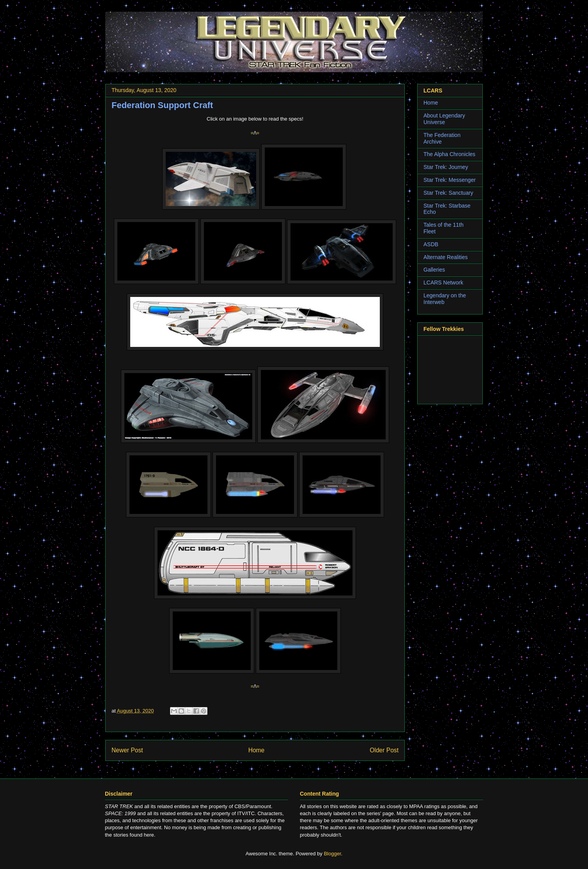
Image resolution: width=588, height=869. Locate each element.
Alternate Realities (446, 257)
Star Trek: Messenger (450, 180)
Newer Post (127, 750)
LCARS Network (443, 283)
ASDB (431, 244)
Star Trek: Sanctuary (448, 193)
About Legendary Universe (444, 119)
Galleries (434, 270)
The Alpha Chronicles (449, 154)
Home (257, 750)
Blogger (332, 854)
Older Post (384, 750)
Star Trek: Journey (446, 167)
